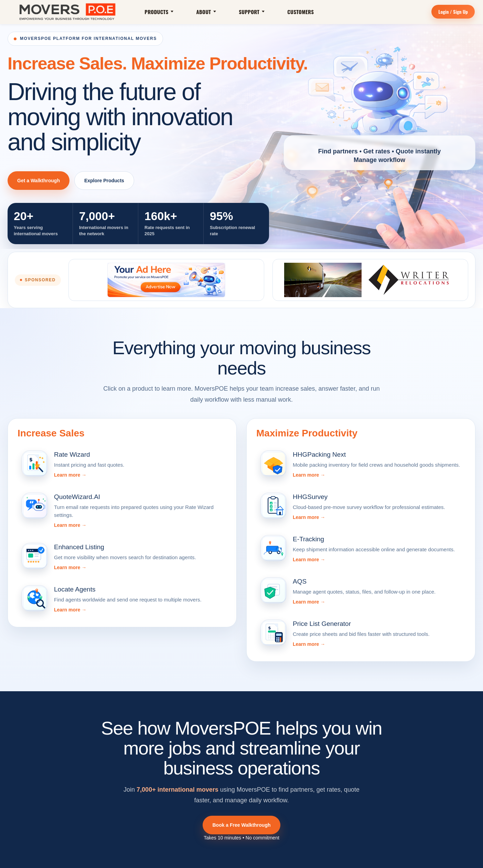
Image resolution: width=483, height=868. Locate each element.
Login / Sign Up (453, 12)
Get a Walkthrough (39, 181)
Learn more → (70, 475)
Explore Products (104, 181)
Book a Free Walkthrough (241, 825)
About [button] (206, 12)
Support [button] (252, 12)
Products (159, 12)
